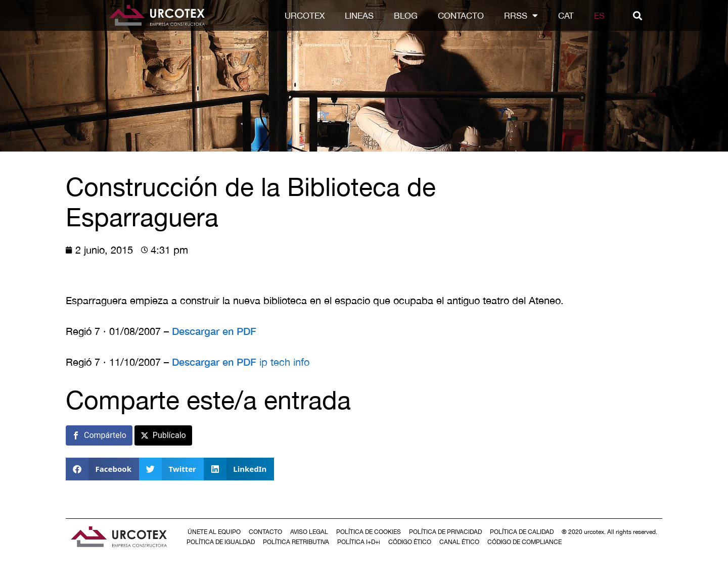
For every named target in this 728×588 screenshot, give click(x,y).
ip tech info (284, 362)
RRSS (526, 15)
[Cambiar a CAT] (571, 16)
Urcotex (310, 16)
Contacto (466, 16)
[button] (642, 15)
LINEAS (364, 16)
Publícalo (169, 435)
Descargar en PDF (214, 331)
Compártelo (105, 435)
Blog (411, 16)
